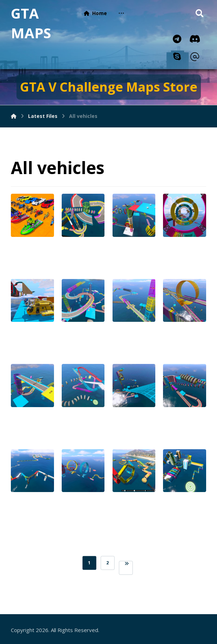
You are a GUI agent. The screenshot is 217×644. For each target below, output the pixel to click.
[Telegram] (177, 39)
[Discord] (195, 39)
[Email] (195, 57)
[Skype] (177, 57)
